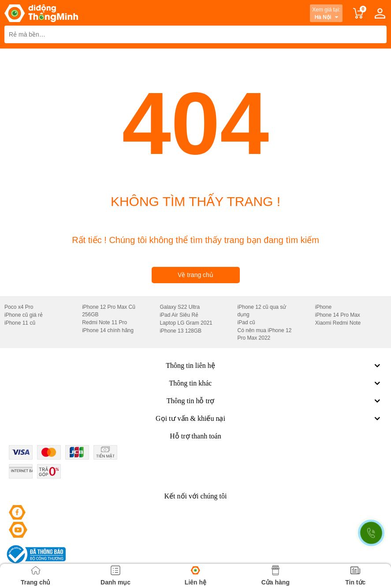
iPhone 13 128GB (181, 331)
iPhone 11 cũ (20, 323)
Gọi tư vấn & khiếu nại (269, 419)
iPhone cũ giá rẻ (24, 315)
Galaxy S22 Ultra (180, 307)
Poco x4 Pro (19, 307)
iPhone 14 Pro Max (338, 315)
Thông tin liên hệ (274, 366)
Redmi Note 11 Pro (104, 322)
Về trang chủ (195, 275)
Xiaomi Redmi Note (338, 323)
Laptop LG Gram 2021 (186, 323)
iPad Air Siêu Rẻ (179, 315)
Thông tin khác (276, 383)
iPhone (323, 307)
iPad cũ (246, 322)
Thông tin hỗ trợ (274, 401)
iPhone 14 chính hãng (108, 330)
